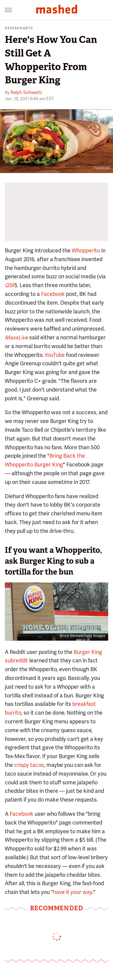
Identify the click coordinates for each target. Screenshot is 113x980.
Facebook (102, 168)
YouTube (55, 355)
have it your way (73, 892)
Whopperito (86, 250)
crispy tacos (29, 765)
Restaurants (19, 28)
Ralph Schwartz (26, 92)
